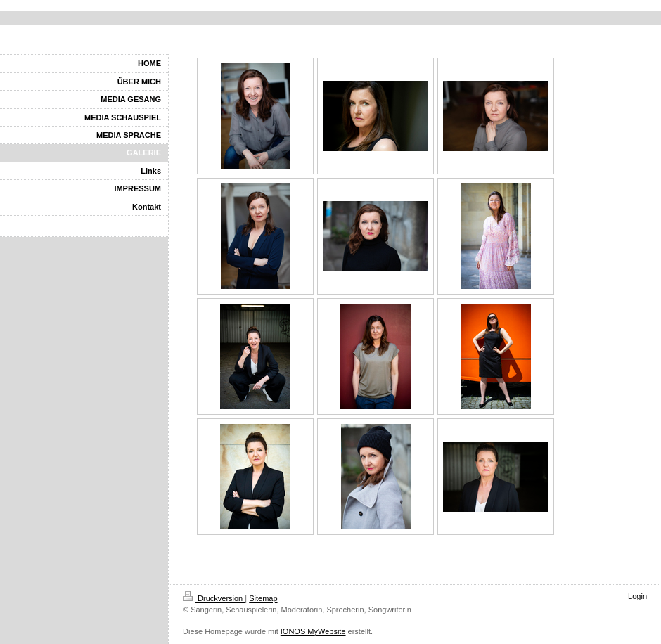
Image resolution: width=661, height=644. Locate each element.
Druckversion (214, 598)
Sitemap (263, 598)
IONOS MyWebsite (313, 631)
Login (637, 596)
